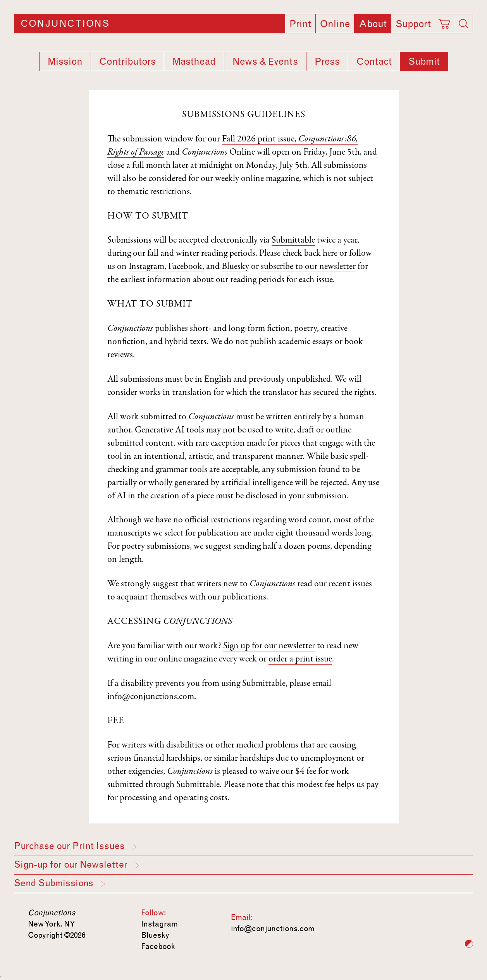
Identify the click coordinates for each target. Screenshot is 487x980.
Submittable (293, 241)
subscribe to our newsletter (308, 267)
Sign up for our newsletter (269, 646)
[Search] (463, 24)
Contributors (127, 62)
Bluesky (235, 267)
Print (300, 24)
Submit (424, 62)
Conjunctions (65, 24)
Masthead (194, 62)
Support (413, 24)
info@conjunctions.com (151, 697)
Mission (65, 62)
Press (327, 62)
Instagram (146, 267)
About (373, 24)
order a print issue (300, 660)
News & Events (265, 62)
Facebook (158, 946)
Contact (374, 62)
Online (335, 24)
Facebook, (186, 267)
